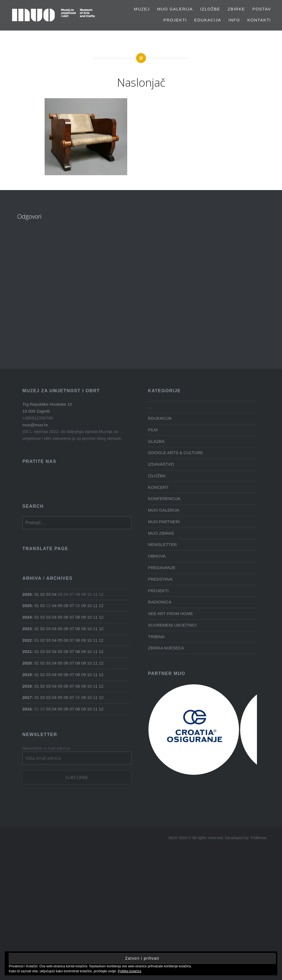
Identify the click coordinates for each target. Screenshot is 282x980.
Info (234, 20)
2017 (27, 697)
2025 (27, 606)
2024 (27, 617)
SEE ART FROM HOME (170, 613)
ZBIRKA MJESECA (166, 648)
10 (89, 606)
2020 (27, 663)
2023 (27, 629)
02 (43, 594)
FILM (153, 430)
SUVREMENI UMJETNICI (172, 625)
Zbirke (236, 9)
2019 (27, 675)
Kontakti (259, 20)
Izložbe (210, 9)
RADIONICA (160, 602)
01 (37, 594)
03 (48, 594)
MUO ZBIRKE (161, 533)
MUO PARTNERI (164, 522)
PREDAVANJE (162, 568)
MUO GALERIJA (175, 9)
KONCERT (158, 487)
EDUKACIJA (208, 20)
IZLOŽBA (157, 476)
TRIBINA (156, 637)
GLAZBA (156, 441)
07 (72, 606)
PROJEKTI (175, 20)
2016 (27, 709)
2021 (27, 651)
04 (54, 594)
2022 (27, 640)
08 (78, 617)
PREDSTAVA (160, 579)
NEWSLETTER (162, 544)
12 (101, 606)
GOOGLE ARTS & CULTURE (175, 453)
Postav (262, 9)
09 (84, 606)
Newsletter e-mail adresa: (47, 748)
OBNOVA (157, 556)
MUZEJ (142, 9)
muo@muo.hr (35, 425)
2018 (27, 686)
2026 (27, 594)
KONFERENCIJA (164, 499)
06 (66, 606)
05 (60, 606)
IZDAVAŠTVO (161, 464)
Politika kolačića (130, 971)
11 (95, 606)
